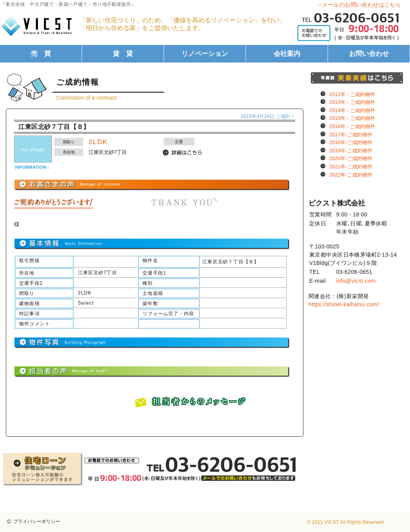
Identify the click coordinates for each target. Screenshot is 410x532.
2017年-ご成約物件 (351, 135)
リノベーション (205, 54)
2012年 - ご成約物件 (352, 94)
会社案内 (287, 54)
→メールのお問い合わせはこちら (359, 5)
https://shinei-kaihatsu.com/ (344, 304)
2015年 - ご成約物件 (352, 118)
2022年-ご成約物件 (351, 175)
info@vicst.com (356, 281)
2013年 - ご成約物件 (352, 102)
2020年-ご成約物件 (351, 158)
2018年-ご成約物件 (351, 142)
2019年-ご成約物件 (351, 151)
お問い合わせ (369, 54)
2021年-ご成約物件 (351, 167)
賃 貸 (123, 54)
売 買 (41, 54)
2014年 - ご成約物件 (352, 110)
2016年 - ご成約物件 (352, 126)
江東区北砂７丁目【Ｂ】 (54, 127)
